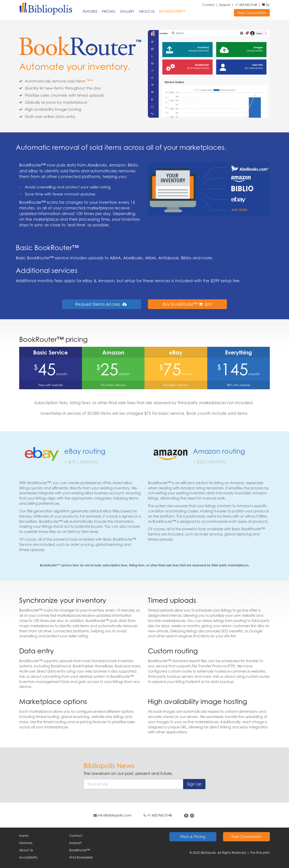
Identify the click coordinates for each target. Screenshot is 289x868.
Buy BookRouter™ (187, 304)
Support (225, 5)
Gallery (127, 11)
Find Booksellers (81, 857)
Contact (209, 5)
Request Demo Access (102, 304)
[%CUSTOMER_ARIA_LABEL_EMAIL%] (133, 784)
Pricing (109, 11)
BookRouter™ (172, 11)
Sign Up (194, 784)
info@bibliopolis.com (115, 815)
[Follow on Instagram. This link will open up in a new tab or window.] (192, 816)
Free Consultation (252, 13)
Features (90, 11)
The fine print (260, 853)
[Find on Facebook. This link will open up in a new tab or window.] (186, 816)
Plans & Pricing (193, 837)
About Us (147, 11)
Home (24, 836)
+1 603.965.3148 (246, 5)
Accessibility (28, 857)
